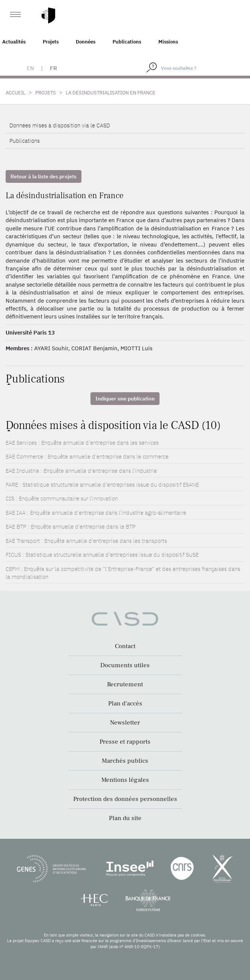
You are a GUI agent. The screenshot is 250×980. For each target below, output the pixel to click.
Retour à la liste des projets (44, 176)
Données (86, 42)
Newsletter (125, 723)
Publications (127, 42)
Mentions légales (125, 780)
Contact (125, 646)
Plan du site (125, 818)
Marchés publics (125, 761)
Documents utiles (125, 665)
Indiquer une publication (125, 399)
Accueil (16, 93)
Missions (168, 42)
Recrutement (125, 684)
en (30, 68)
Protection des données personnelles (125, 799)
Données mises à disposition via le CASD (60, 125)
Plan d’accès (125, 704)
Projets (51, 42)
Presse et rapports (125, 742)
